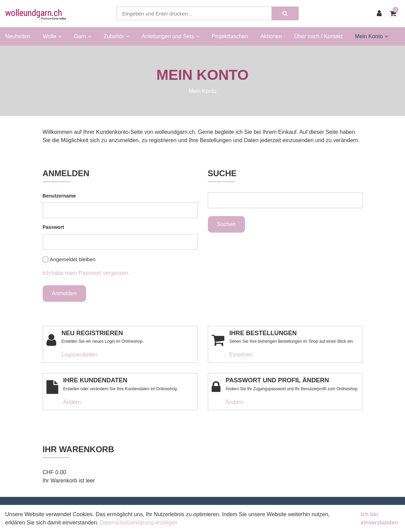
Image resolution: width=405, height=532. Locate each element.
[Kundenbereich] (381, 13)
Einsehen (241, 355)
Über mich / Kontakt (318, 36)
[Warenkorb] (395, 13)
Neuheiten (18, 36)
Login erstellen (79, 355)
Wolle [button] (52, 36)
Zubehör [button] (116, 36)
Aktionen (271, 36)
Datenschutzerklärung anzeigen (139, 523)
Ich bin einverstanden (379, 518)
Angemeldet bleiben (73, 259)
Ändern (72, 402)
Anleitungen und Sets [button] (170, 36)
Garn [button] (83, 36)
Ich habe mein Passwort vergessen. (86, 273)
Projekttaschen (230, 36)
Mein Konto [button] (372, 36)
